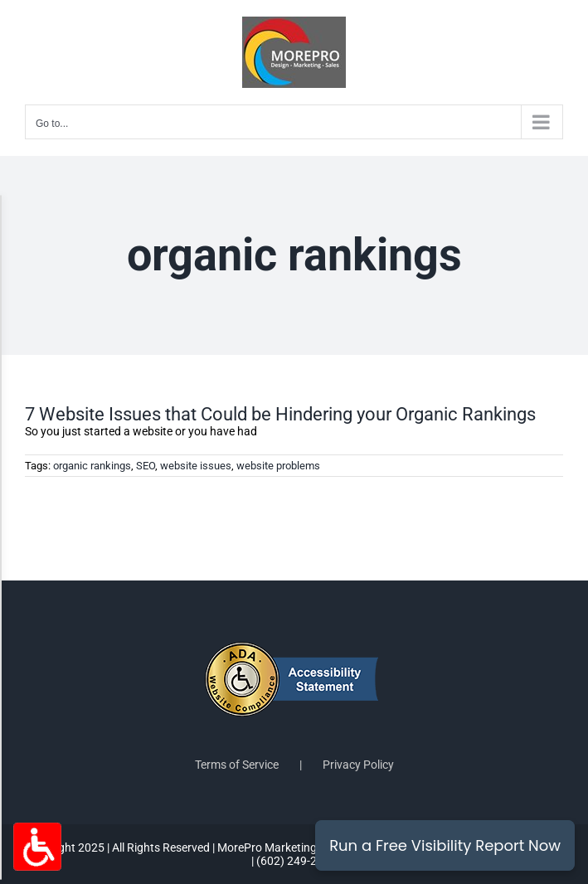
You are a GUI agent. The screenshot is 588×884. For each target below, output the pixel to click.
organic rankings (92, 466)
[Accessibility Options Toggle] (37, 847)
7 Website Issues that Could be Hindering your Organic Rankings (280, 414)
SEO (146, 466)
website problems (278, 466)
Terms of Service (237, 765)
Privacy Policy (358, 765)
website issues (196, 466)
